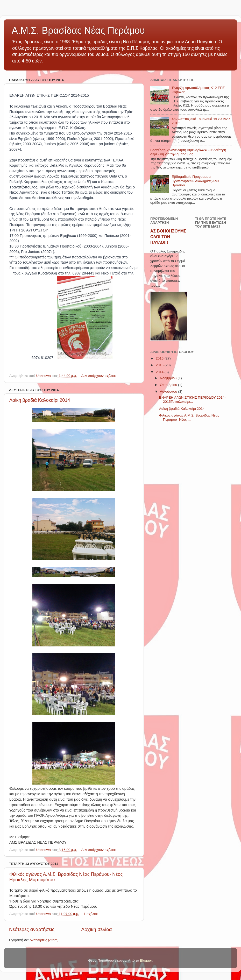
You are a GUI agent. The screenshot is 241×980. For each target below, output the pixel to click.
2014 (160, 372)
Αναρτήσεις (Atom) (44, 940)
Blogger (146, 960)
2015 (160, 365)
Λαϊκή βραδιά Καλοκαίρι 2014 (40, 400)
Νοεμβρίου (169, 378)
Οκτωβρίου (169, 385)
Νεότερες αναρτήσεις (32, 929)
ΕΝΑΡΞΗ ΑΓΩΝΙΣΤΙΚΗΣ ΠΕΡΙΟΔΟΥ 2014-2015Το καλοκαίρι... (192, 400)
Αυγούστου (169, 392)
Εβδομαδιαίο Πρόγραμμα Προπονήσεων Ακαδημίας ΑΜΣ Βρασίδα (196, 181)
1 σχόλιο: (91, 914)
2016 (160, 358)
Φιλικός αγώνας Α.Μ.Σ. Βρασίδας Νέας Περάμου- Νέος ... (189, 417)
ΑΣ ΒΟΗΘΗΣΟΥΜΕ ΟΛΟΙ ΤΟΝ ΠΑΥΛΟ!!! (168, 237)
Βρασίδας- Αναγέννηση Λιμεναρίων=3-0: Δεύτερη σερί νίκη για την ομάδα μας (188, 152)
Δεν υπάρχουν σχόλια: (99, 376)
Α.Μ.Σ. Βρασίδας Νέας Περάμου (78, 30)
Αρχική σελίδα (97, 929)
